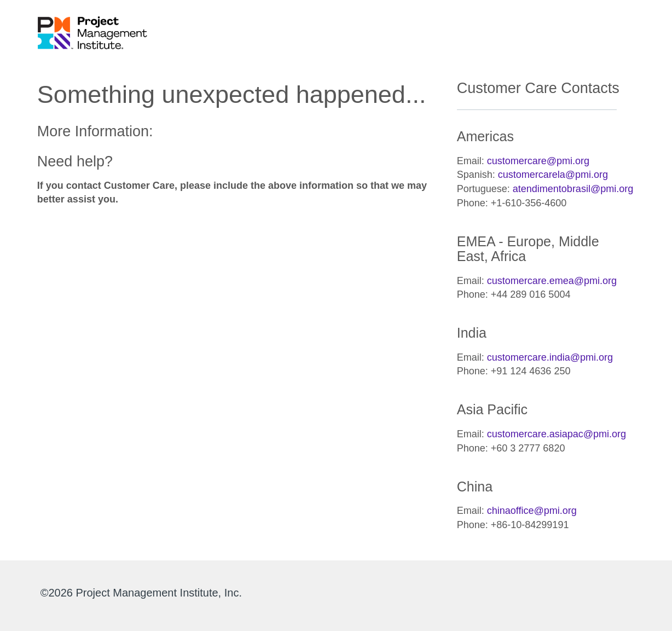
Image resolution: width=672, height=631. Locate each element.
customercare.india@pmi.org (550, 357)
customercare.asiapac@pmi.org (557, 434)
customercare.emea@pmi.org (552, 281)
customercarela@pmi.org (553, 175)
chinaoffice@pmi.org (532, 511)
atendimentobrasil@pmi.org (573, 189)
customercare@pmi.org (538, 161)
